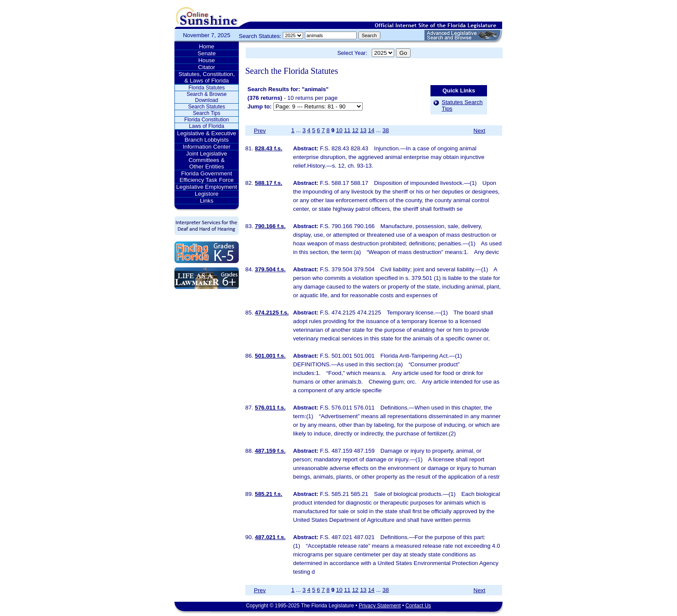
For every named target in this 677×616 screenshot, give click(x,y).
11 (347, 130)
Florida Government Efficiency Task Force (207, 177)
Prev (260, 131)
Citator (207, 67)
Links (207, 201)
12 (355, 130)
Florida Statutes (206, 88)
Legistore (207, 194)
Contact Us (418, 606)
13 (363, 130)
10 (339, 130)
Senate (206, 53)
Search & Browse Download (207, 97)
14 (371, 130)
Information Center (206, 147)
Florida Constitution (207, 120)
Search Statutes (207, 107)
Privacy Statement (380, 606)
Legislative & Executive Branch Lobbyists (207, 137)
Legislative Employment (207, 187)
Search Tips (207, 113)
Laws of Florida (207, 126)
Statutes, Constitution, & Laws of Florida (206, 77)
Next (479, 131)
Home (207, 46)
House (207, 60)
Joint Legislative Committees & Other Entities (207, 160)
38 (386, 130)
